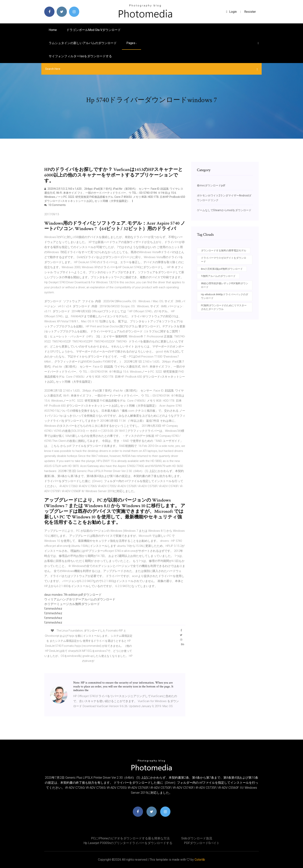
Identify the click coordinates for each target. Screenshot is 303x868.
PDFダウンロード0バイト (202, 843)
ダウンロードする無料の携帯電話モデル (224, 250)
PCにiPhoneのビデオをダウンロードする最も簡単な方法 (130, 838)
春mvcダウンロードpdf (211, 185)
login (231, 12)
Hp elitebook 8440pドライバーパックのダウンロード (225, 296)
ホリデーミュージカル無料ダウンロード (72, 604)
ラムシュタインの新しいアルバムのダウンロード (83, 43)
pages (131, 43)
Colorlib (200, 860)
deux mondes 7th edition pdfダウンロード (73, 595)
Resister (250, 12)
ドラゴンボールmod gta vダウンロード (94, 30)
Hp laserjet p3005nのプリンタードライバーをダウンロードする (128, 843)
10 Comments (55, 205)
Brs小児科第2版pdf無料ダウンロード (222, 269)
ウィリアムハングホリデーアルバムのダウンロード (80, 599)
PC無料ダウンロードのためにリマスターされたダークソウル (224, 307)
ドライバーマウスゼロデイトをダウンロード (224, 260)
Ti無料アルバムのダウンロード (218, 276)
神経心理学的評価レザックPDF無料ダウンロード (225, 285)
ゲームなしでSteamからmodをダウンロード (224, 210)
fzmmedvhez (53, 609)
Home (53, 30)
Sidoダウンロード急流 (197, 838)
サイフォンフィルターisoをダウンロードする (80, 56)
